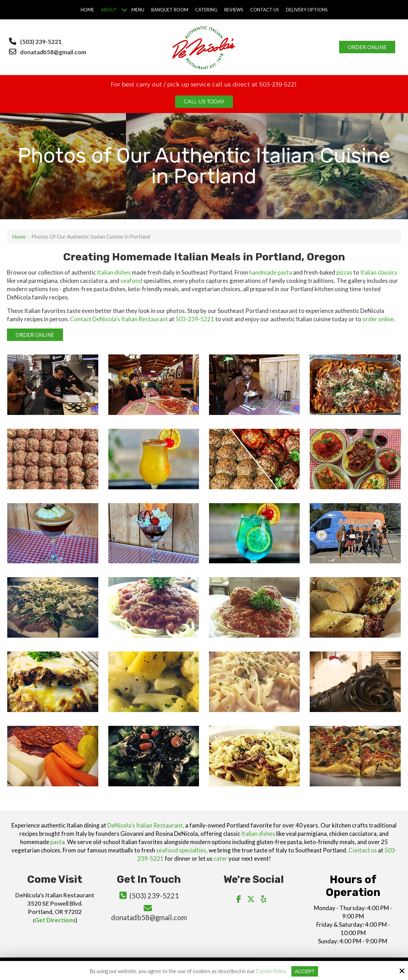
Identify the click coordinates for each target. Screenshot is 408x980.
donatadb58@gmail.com (54, 52)
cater (220, 858)
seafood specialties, (182, 850)
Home (19, 237)
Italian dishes (114, 272)
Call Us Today (204, 102)
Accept (305, 971)
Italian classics (379, 272)
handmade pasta (271, 272)
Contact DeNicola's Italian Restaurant (119, 319)
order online (378, 319)
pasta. (58, 842)
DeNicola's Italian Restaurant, (146, 825)
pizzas (344, 272)
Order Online (367, 47)
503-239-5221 (195, 319)
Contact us (363, 850)
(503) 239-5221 (41, 42)
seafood (131, 281)
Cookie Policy (270, 971)
